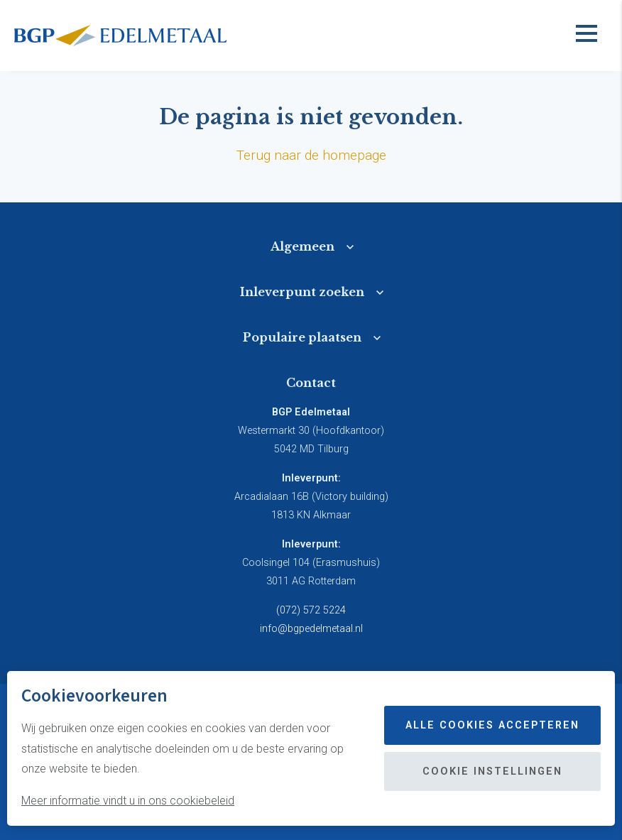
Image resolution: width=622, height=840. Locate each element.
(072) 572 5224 (311, 610)
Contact (311, 383)
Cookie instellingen (492, 771)
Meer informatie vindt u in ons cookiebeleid (128, 801)
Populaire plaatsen (302, 337)
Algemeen (302, 246)
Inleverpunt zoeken (302, 292)
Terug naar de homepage (311, 155)
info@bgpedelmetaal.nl (311, 629)
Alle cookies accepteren (492, 725)
